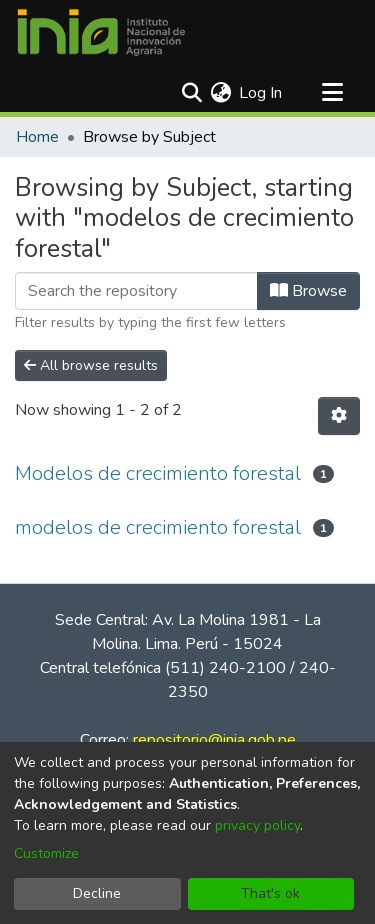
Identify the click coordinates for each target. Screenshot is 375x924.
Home (37, 137)
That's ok (270, 893)
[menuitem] (220, 93)
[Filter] (136, 291)
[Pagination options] (339, 416)
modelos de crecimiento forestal (158, 527)
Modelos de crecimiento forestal (158, 473)
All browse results (91, 365)
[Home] (101, 33)
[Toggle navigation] (332, 93)
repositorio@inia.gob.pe (214, 740)
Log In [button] (261, 93)
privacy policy (257, 825)
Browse (308, 291)
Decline (97, 893)
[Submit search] (191, 93)
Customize (46, 853)
